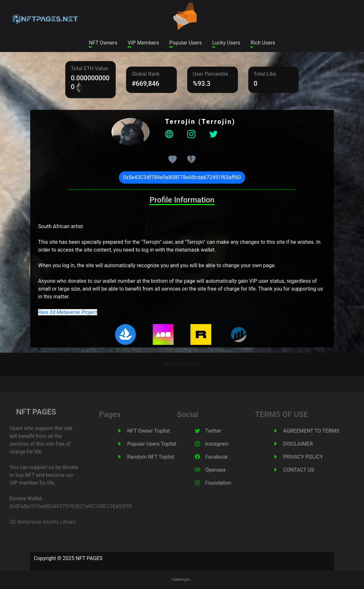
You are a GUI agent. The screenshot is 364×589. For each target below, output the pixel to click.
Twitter (221, 431)
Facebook (224, 457)
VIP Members (143, 43)
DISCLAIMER (306, 444)
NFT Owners (103, 43)
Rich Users (263, 43)
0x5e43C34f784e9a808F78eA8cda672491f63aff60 (182, 177)
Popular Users (186, 43)
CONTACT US (307, 470)
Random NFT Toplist (159, 457)
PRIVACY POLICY (311, 457)
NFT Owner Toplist (156, 431)
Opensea (223, 470)
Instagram (225, 444)
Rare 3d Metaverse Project (68, 312)
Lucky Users (226, 43)
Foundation (226, 483)
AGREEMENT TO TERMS (319, 431)
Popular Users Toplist (160, 444)
